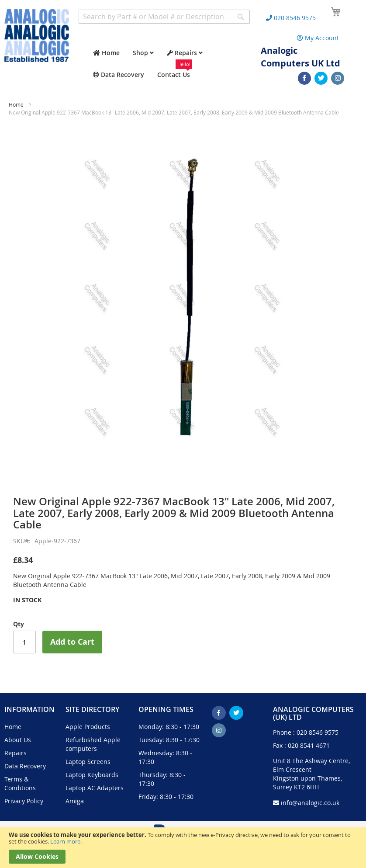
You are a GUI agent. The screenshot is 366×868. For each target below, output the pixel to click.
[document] (183, 848)
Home (16, 104)
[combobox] (164, 17)
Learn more (65, 841)
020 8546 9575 (318, 732)
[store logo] (37, 35)
